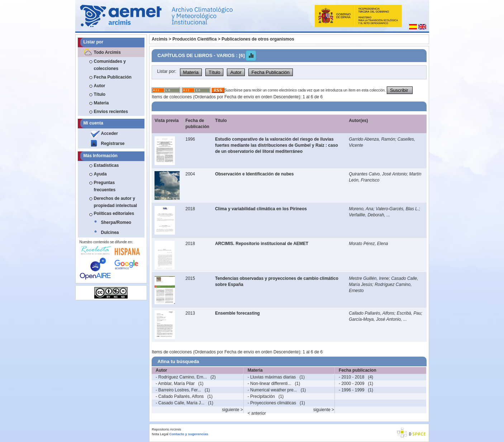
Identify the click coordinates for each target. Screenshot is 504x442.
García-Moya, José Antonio (375, 319)
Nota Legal (160, 434)
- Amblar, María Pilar (175, 384)
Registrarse (113, 144)
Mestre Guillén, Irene (369, 278)
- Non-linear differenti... (270, 384)
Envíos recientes (111, 112)
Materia (101, 103)
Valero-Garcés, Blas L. (397, 209)
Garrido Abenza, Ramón (372, 139)
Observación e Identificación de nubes (254, 174)
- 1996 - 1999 (351, 390)
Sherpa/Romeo (116, 222)
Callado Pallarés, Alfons (372, 313)
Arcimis (160, 39)
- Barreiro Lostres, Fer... (178, 390)
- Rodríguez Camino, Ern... (181, 377)
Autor (100, 86)
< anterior (257, 413)
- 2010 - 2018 (351, 377)
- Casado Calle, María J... (180, 403)
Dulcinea (110, 232)
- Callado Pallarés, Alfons (180, 396)
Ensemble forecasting (237, 313)
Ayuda (100, 174)
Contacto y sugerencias (189, 434)
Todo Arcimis (107, 52)
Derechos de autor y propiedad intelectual (116, 202)
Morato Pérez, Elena (368, 244)
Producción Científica (194, 39)
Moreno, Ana (361, 209)
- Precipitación (261, 396)
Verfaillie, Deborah (366, 215)
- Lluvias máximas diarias (272, 377)
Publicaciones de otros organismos (258, 39)
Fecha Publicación (113, 77)
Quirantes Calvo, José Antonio (378, 174)
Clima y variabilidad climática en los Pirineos (261, 209)
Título (100, 94)
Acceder (110, 133)
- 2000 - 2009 (351, 384)
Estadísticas (106, 165)
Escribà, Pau (409, 313)
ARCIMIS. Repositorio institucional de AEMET (262, 244)
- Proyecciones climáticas (272, 403)
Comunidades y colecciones (110, 65)
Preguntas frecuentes (105, 186)
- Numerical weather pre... (272, 390)
